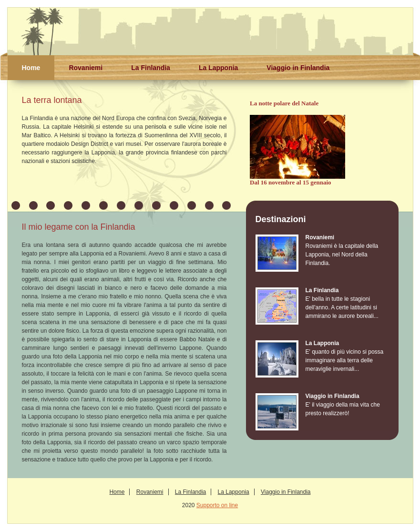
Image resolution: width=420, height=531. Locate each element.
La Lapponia (218, 68)
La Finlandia (151, 68)
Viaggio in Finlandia (298, 68)
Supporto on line (217, 505)
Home (31, 68)
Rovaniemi (86, 68)
